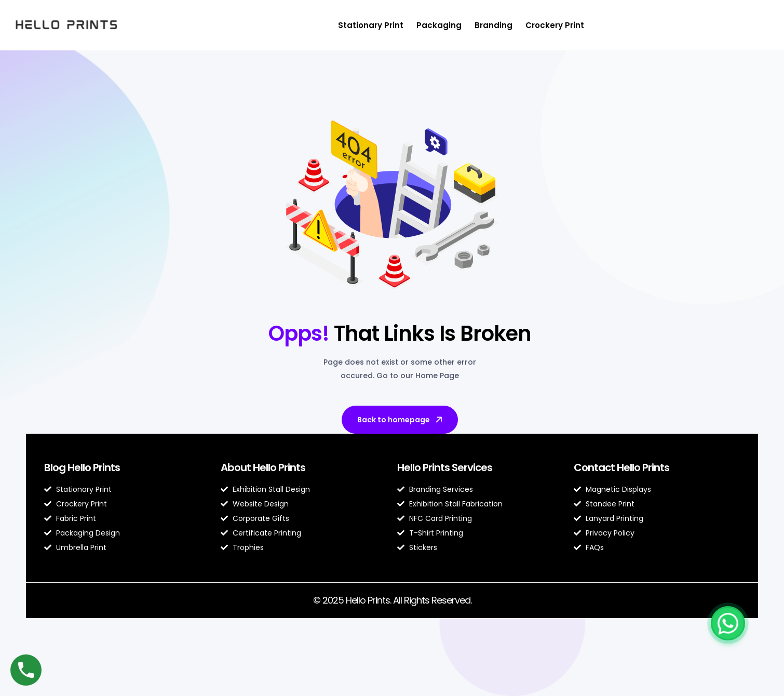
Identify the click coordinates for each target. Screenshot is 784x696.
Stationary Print (371, 25)
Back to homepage (401, 420)
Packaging (439, 25)
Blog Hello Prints (82, 467)
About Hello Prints (263, 467)
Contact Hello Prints (621, 467)
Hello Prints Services (445, 467)
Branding (494, 25)
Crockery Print (555, 25)
